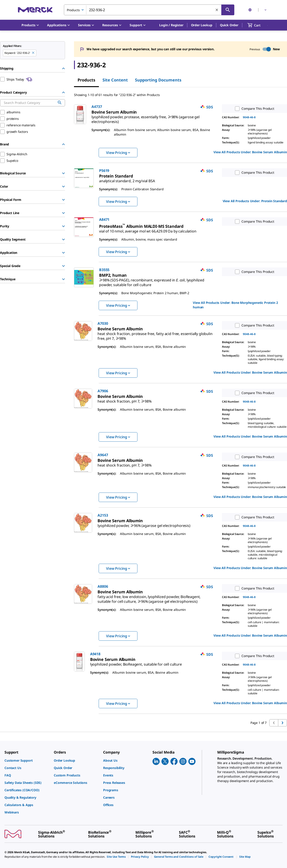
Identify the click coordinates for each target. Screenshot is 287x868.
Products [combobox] (73, 10)
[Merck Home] (35, 10)
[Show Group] (63, 173)
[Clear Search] (217, 10)
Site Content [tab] (115, 80)
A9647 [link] (103, 455)
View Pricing (118, 153)
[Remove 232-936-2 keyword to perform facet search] (33, 53)
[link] (146, 117)
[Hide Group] (63, 68)
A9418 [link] (95, 654)
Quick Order (229, 25)
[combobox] (149, 10)
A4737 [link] (97, 107)
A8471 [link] (104, 219)
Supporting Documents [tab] (158, 80)
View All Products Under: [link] (250, 152)
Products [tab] (86, 80)
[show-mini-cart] (258, 25)
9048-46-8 (249, 117)
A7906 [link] (103, 391)
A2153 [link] (103, 515)
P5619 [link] (104, 171)
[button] (171, 25)
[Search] (228, 10)
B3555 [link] (104, 270)
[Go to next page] (283, 723)
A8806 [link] (103, 586)
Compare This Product (254, 109)
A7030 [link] (103, 323)
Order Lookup (202, 25)
